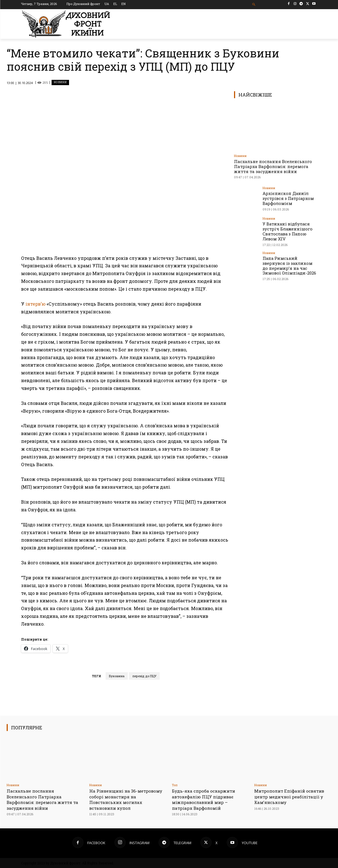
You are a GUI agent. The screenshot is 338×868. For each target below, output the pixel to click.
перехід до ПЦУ (144, 676)
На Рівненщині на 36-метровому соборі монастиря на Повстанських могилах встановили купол (126, 799)
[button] (254, 5)
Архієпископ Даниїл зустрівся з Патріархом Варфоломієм (287, 198)
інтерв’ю (35, 304)
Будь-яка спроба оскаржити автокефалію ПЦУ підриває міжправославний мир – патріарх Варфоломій (206, 799)
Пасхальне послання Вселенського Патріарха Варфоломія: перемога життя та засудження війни (273, 166)
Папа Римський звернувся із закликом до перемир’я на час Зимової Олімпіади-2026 (289, 264)
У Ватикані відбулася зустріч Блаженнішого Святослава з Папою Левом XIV (286, 231)
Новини (60, 83)
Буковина (117, 676)
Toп (175, 785)
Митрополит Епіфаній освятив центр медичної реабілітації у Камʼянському (292, 796)
